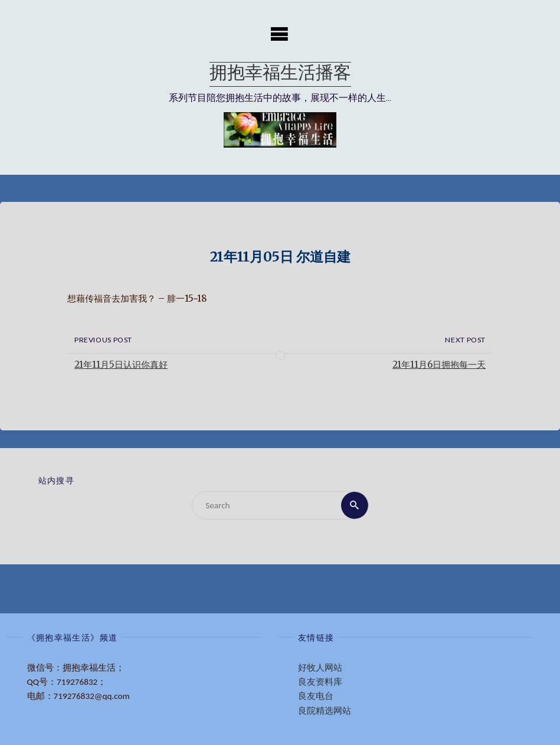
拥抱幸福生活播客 (280, 74)
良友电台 (316, 696)
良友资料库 (320, 682)
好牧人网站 (320, 668)
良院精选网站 (325, 711)
